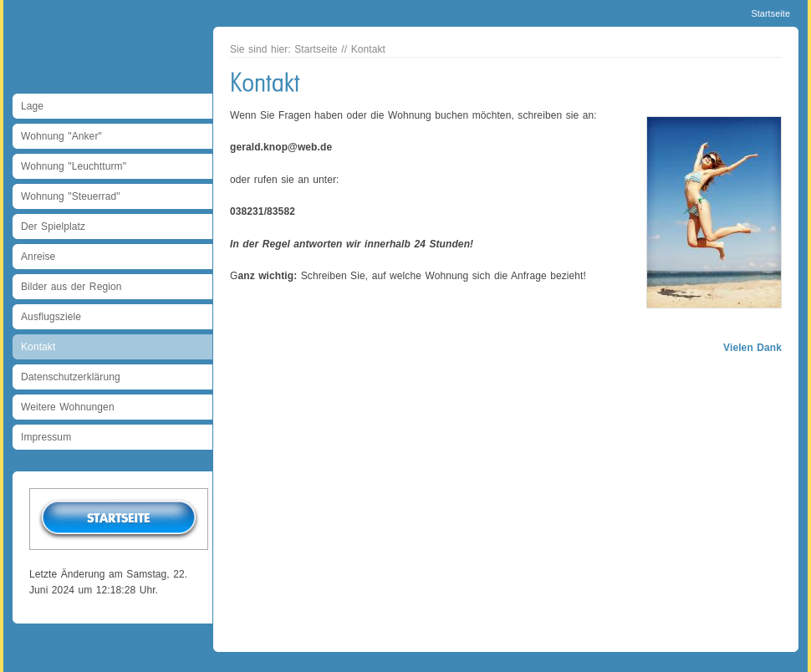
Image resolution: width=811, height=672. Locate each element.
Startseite (770, 13)
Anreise (38, 257)
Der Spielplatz (53, 227)
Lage (32, 106)
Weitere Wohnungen (68, 407)
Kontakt (38, 347)
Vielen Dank (752, 348)
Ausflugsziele (51, 317)
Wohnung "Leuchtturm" (74, 166)
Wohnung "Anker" (61, 136)
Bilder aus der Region (71, 287)
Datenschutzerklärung (71, 377)
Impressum (46, 437)
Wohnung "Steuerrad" (71, 196)
